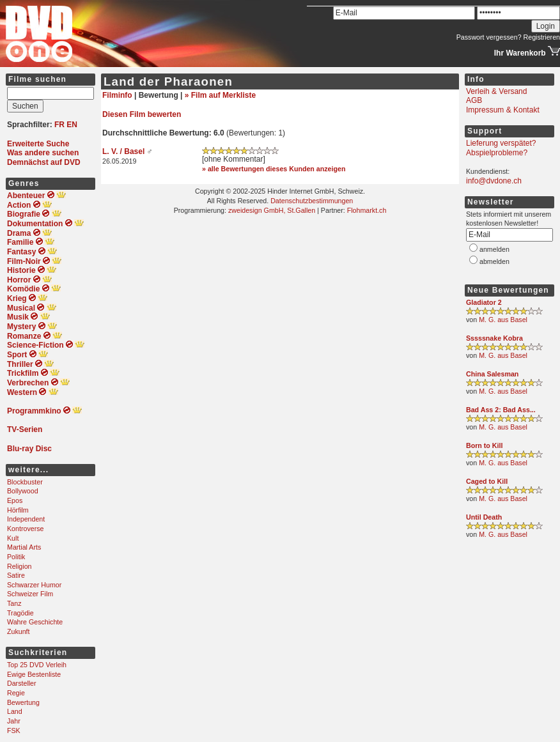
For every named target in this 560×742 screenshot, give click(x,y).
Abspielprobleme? (497, 153)
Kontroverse (25, 529)
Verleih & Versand (496, 91)
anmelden (494, 249)
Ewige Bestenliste (34, 674)
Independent (26, 519)
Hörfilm (18, 510)
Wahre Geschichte (35, 622)
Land (15, 711)
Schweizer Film (30, 594)
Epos (15, 500)
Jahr (14, 721)
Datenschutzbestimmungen (312, 201)
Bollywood (23, 491)
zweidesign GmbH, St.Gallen (272, 210)
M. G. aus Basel (503, 320)
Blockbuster (25, 482)
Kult (13, 538)
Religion (19, 566)
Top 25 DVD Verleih (37, 665)
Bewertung (23, 702)
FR (59, 125)
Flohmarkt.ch (367, 210)
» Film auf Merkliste (220, 95)
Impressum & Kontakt (503, 110)
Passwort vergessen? (489, 37)
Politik (16, 557)
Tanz (14, 603)
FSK (14, 730)
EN (72, 125)
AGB (474, 100)
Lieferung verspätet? (501, 143)
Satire (16, 575)
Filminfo (117, 95)
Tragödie (20, 613)
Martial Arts (24, 547)
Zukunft (19, 631)
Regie (16, 693)
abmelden (494, 261)
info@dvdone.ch (494, 181)
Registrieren (542, 37)
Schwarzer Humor (34, 585)
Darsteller (22, 683)
